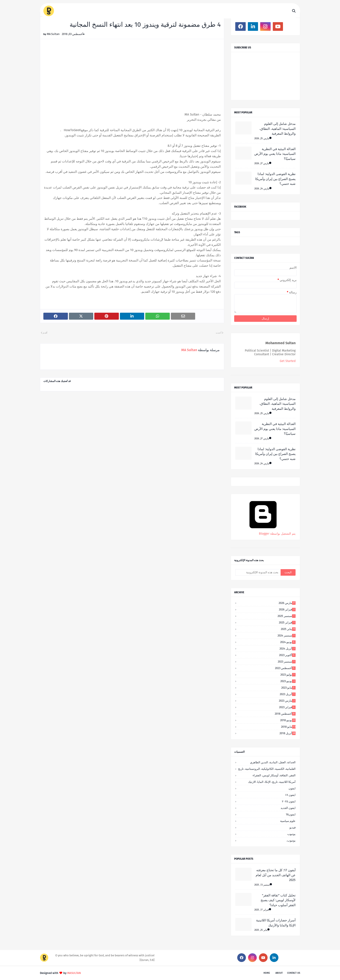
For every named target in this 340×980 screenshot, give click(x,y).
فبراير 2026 (287, 609)
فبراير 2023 (287, 707)
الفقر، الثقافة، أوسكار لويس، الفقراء (274, 775)
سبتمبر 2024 (287, 635)
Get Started (288, 361)
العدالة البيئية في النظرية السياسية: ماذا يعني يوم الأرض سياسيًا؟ (275, 154)
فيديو (293, 827)
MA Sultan (53, 34)
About (279, 973)
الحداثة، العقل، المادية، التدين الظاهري (273, 762)
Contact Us (294, 973)
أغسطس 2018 (285, 714)
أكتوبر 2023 (287, 655)
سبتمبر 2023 (287, 662)
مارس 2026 (287, 603)
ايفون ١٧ (290, 795)
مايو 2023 (288, 688)
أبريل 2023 (288, 694)
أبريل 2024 (288, 649)
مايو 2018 (288, 727)
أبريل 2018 (288, 733)
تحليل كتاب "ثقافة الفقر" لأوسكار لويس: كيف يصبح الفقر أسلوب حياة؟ (278, 900)
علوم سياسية (288, 821)
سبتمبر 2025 (287, 616)
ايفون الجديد (288, 808)
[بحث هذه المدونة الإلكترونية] (258, 572)
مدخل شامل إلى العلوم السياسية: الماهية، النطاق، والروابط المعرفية (277, 129)
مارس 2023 (287, 701)
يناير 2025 (288, 629)
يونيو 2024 (288, 642)
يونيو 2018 (288, 720)
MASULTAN (74, 973)
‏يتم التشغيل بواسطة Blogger (263, 532)
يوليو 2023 (288, 675)
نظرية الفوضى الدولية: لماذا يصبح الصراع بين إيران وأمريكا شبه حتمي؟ (275, 179)
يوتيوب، (291, 840)
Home (267, 973)
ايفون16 (291, 814)
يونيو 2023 (288, 681)
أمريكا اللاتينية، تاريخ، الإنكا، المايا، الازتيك (272, 782)
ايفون (292, 788)
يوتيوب (291, 834)
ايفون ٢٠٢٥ (289, 801)
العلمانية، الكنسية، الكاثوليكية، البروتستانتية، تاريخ (267, 769)
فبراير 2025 (287, 622)
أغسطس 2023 (285, 668)
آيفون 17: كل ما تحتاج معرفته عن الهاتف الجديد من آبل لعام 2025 (276, 875)
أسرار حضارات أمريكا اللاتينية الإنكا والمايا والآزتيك (276, 923)
